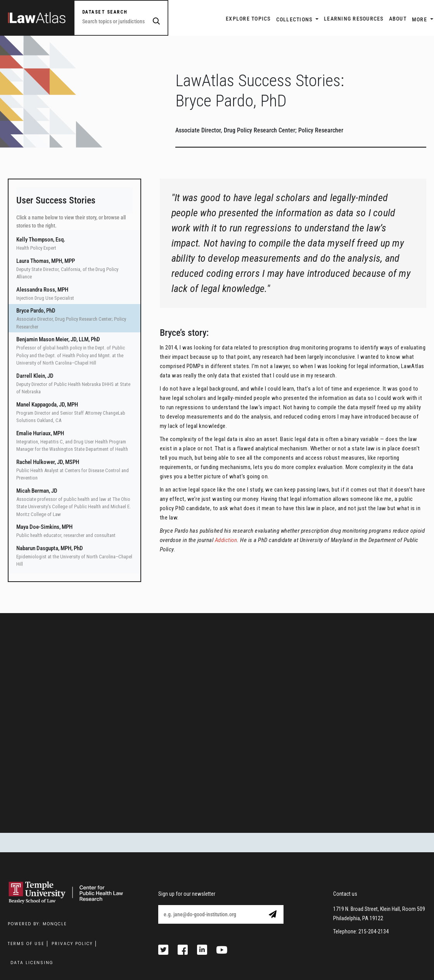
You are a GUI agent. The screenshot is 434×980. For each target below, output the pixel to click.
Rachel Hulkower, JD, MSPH (48, 462)
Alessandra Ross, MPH (42, 290)
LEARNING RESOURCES (325, 19)
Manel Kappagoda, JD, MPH (47, 405)
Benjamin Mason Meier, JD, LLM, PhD (58, 339)
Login (418, 19)
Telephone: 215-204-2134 (361, 931)
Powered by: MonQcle (37, 924)
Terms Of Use (26, 944)
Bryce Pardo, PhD (36, 311)
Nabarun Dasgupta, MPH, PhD (50, 548)
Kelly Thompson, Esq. (41, 240)
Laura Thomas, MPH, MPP (46, 261)
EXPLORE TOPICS (220, 19)
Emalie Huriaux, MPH (40, 433)
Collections (266, 19)
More (392, 19)
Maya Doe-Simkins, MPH (44, 527)
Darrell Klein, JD (35, 376)
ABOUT (369, 19)
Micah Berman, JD (37, 491)
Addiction (226, 540)
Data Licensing (32, 963)
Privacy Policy (72, 944)
